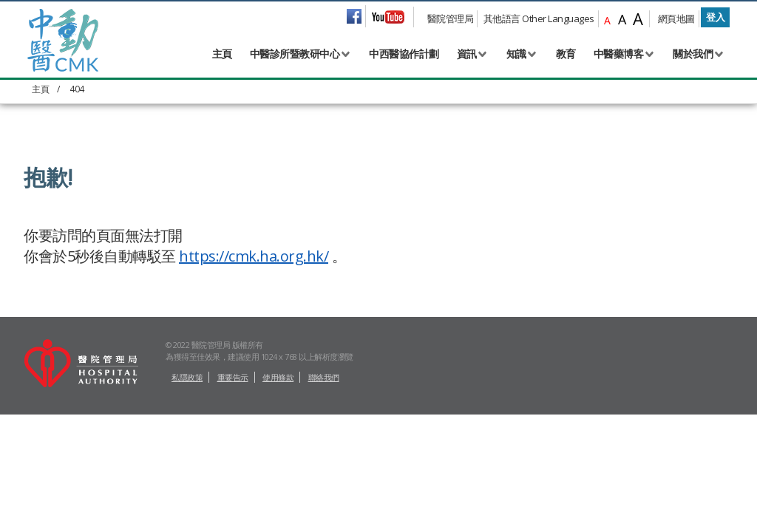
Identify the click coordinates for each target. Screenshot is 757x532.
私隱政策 (187, 495)
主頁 (222, 54)
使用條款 (278, 495)
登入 (715, 17)
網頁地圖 (676, 18)
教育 (566, 54)
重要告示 (233, 495)
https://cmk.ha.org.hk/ (254, 256)
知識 (516, 54)
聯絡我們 (324, 495)
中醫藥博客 (619, 54)
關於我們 (693, 54)
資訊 (467, 54)
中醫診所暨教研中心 (295, 54)
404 (77, 89)
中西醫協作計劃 (404, 54)
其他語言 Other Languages (539, 18)
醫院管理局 (451, 18)
